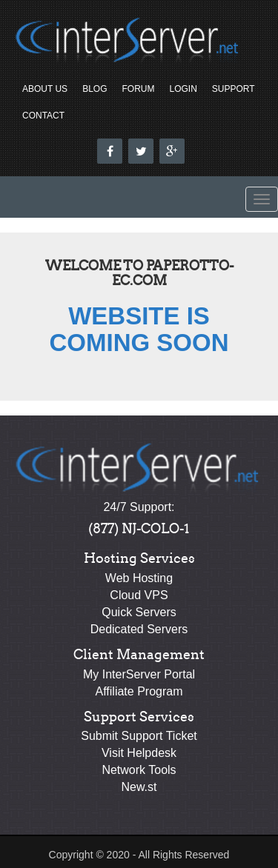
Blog (95, 89)
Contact (43, 116)
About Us (45, 89)
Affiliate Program (139, 691)
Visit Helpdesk (139, 753)
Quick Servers (139, 612)
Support (234, 89)
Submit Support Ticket (139, 736)
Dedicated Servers (139, 629)
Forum (138, 89)
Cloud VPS (139, 595)
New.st (139, 787)
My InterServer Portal (139, 674)
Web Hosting (139, 578)
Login (183, 89)
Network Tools (139, 770)
